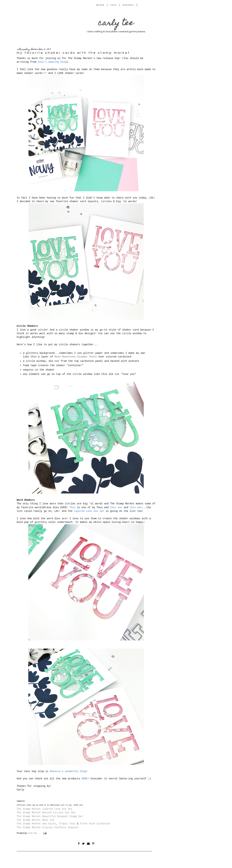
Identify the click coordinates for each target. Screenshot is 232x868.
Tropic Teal (67, 824)
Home (100, 5)
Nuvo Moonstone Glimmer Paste (76, 357)
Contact (129, 5)
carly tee (116, 24)
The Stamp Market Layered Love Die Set (45, 809)
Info (114, 5)
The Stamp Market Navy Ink (36, 820)
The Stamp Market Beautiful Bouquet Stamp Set (50, 816)
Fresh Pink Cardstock (95, 824)
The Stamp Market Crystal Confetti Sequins (48, 827)
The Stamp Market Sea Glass (36, 824)
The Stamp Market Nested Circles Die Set (46, 813)
